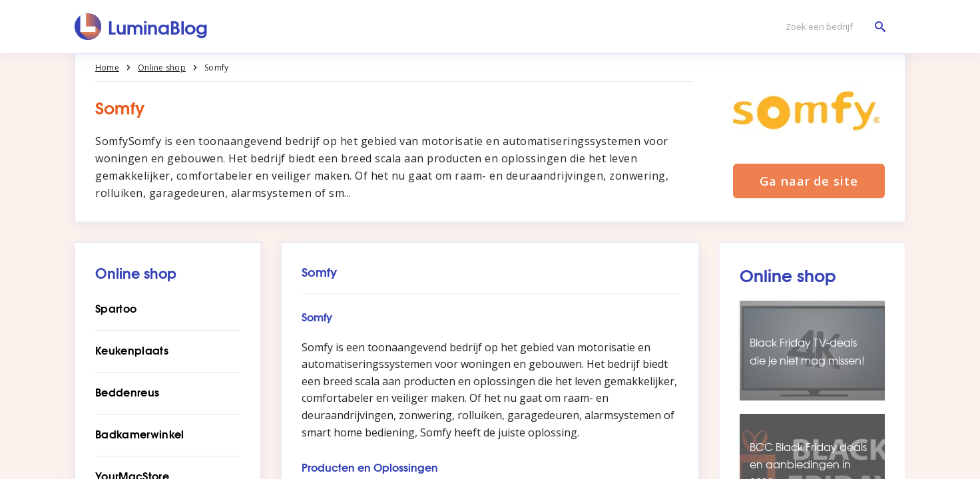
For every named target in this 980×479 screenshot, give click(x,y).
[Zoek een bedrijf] (832, 27)
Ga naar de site (809, 181)
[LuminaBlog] (141, 27)
